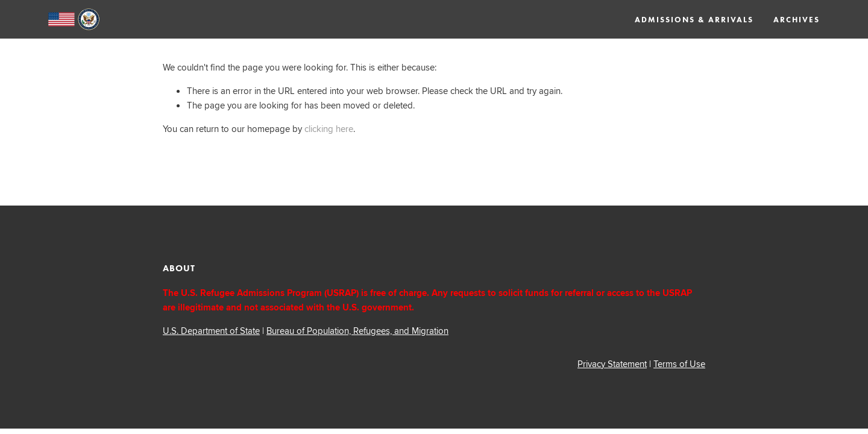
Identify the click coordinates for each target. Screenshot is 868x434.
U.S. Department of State (211, 331)
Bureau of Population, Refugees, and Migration (357, 331)
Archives (797, 20)
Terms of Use (679, 364)
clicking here (329, 129)
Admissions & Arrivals (694, 20)
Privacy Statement (612, 364)
